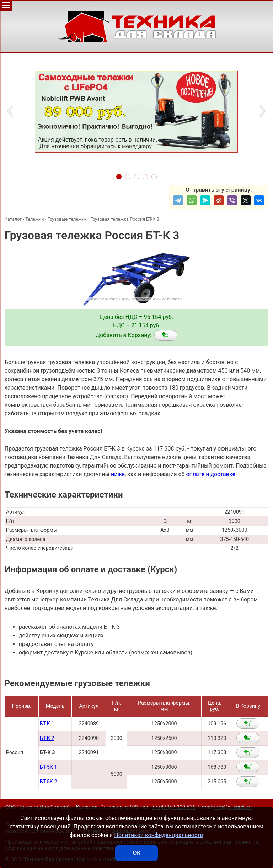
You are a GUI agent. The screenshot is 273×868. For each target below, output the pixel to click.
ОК (136, 853)
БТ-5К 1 (49, 767)
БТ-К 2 (47, 738)
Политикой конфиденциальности (159, 835)
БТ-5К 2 (49, 782)
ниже (118, 474)
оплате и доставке (211, 474)
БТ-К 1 (47, 724)
